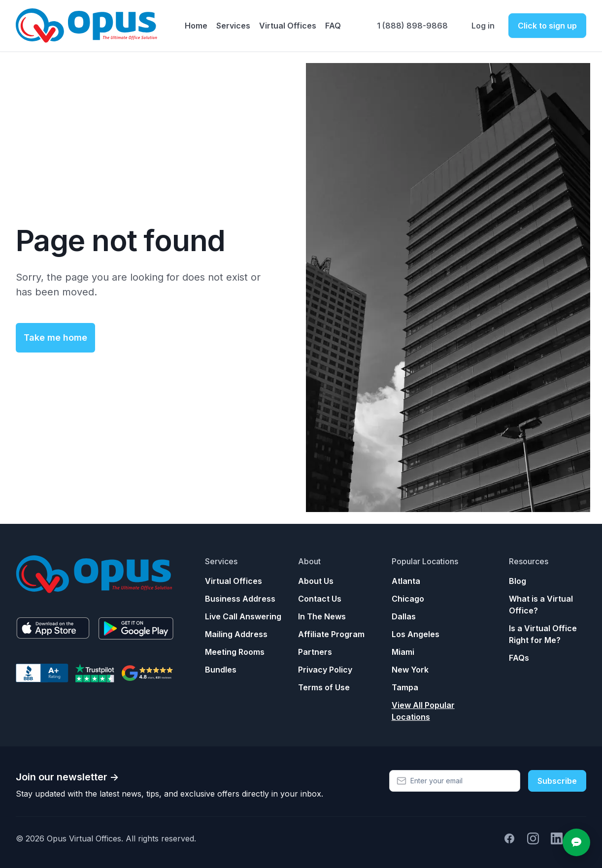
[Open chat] (576, 842)
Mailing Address (236, 634)
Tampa (405, 687)
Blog (518, 581)
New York (410, 670)
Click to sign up (547, 26)
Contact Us (320, 599)
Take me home (55, 338)
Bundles (221, 670)
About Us (316, 581)
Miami (403, 652)
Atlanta (406, 581)
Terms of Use (324, 687)
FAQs (519, 658)
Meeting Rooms (235, 652)
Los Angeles (416, 634)
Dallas (404, 616)
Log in (483, 26)
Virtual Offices (234, 581)
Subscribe (557, 781)
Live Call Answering (243, 616)
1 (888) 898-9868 (412, 26)
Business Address (240, 599)
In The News (322, 616)
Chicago (408, 599)
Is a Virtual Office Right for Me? (543, 634)
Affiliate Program (331, 634)
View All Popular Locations (423, 711)
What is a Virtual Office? (541, 605)
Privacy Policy (325, 670)
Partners (315, 652)
